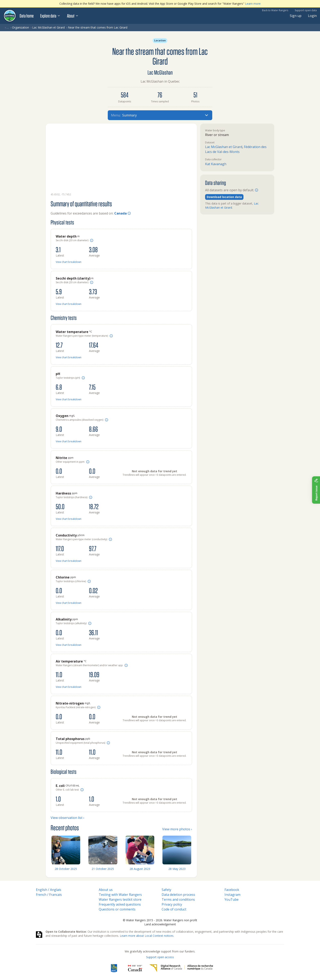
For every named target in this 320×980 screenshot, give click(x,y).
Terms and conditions (178, 899)
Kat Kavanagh (216, 164)
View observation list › (67, 818)
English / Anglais (49, 890)
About (73, 16)
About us (106, 890)
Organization (21, 27)
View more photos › (177, 829)
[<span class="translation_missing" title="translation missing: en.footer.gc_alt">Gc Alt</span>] (135, 968)
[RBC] (114, 968)
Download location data (224, 197)
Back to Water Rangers (275, 10)
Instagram (232, 895)
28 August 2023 (140, 869)
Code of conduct (174, 909)
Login (312, 16)
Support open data (306, 10)
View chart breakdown (69, 262)
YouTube (232, 899)
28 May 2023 (177, 869)
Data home (27, 16)
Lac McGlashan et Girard (48, 27)
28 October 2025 (66, 869)
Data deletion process (178, 895)
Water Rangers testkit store (120, 899)
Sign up (296, 16)
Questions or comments (117, 909)
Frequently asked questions (120, 904)
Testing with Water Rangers (120, 895)
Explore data (50, 16)
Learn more (253, 4)
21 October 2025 (103, 869)
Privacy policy (172, 904)
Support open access (160, 957)
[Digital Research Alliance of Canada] (181, 968)
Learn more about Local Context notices (147, 936)
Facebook (232, 890)
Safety (166, 890)
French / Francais (49, 895)
